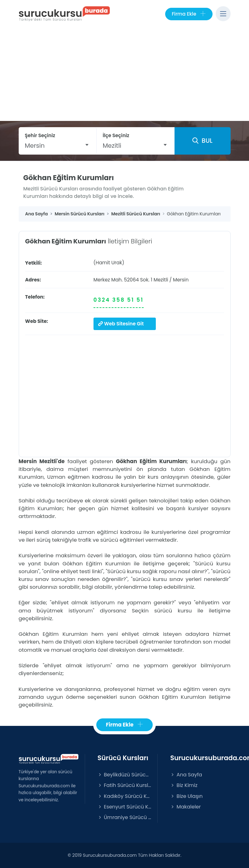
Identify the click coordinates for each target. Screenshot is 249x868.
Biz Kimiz (184, 785)
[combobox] (57, 146)
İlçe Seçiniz (116, 135)
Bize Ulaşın (186, 796)
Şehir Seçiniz (40, 135)
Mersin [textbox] (35, 146)
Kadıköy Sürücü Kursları (124, 796)
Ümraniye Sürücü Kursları (124, 817)
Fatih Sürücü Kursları (124, 785)
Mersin (181, 280)
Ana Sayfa (186, 775)
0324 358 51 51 (119, 300)
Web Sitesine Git (121, 324)
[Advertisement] (125, 74)
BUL (202, 141)
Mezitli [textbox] (112, 146)
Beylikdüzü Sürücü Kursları (124, 775)
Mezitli (161, 280)
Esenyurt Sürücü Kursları (124, 806)
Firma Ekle (189, 14)
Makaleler (185, 806)
